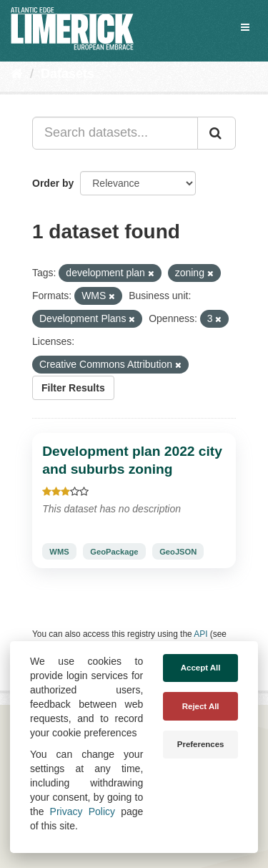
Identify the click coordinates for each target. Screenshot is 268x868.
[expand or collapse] (245, 27)
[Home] (17, 74)
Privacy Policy (83, 811)
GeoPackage (114, 552)
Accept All (201, 668)
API (200, 634)
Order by (53, 183)
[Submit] (217, 133)
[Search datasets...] (115, 133)
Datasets (68, 74)
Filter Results (73, 388)
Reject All (201, 706)
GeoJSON (178, 552)
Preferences (201, 744)
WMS (59, 552)
